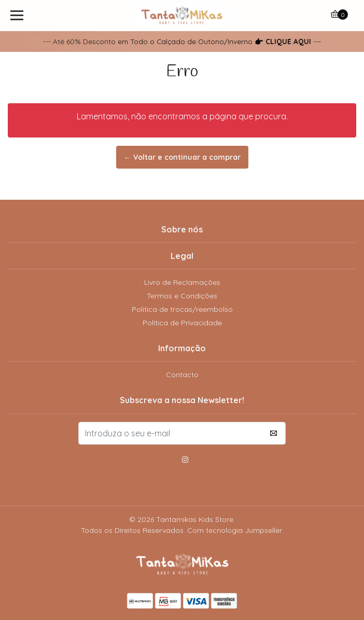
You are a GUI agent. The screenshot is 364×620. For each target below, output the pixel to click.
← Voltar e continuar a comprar (182, 157)
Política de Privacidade (182, 323)
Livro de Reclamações (182, 282)
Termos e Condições (182, 296)
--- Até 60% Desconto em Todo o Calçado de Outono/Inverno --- (182, 41)
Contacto (182, 375)
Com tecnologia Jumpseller (235, 530)
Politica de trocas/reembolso (182, 309)
